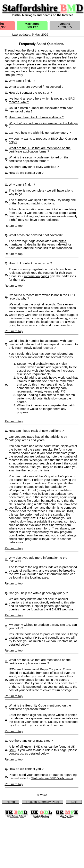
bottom (61, 61)
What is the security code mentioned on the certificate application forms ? (39, 159)
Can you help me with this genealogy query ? (40, 133)
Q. (7, 184)
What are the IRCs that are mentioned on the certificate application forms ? (40, 150)
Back (74, 802)
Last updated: (22, 34)
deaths (32, 244)
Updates (21, 437)
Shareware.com (60, 525)
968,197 (32, 25)
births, (63, 241)
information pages (37, 276)
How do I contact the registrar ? (30, 93)
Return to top (14, 226)
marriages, (16, 244)
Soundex (24, 203)
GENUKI (55, 609)
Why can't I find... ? (22, 81)
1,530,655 (65, 25)
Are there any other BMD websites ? (34, 167)
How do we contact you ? (26, 173)
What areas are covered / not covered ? (36, 87)
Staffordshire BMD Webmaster (52, 778)
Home (11, 802)
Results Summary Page (43, 802)
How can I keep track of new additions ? (36, 117)
